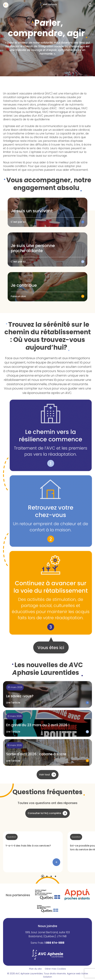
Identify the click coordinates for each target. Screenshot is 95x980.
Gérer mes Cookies (55, 969)
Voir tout (45, 775)
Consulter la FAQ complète (44, 813)
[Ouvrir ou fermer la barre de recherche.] (90, 5)
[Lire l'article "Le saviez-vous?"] (47, 694)
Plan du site (35, 969)
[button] (43, 876)
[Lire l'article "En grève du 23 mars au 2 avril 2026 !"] (47, 723)
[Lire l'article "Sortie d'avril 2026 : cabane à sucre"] (47, 752)
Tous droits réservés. (55, 974)
